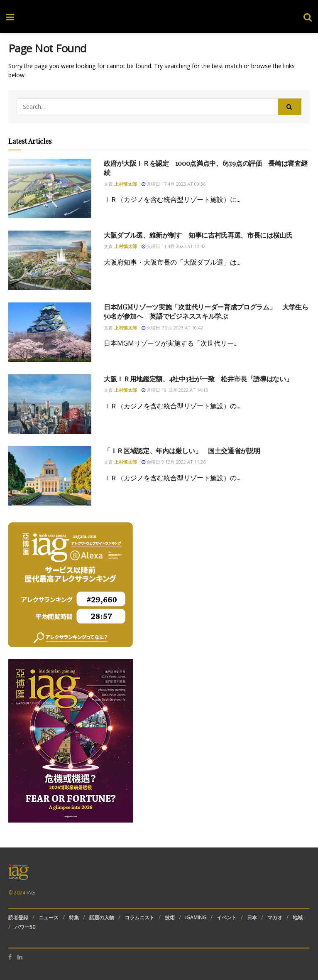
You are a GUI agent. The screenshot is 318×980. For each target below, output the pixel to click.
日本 (252, 917)
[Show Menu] (10, 17)
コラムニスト (139, 917)
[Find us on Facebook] (10, 957)
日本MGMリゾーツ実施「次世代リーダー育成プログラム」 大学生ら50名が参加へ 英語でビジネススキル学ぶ (206, 311)
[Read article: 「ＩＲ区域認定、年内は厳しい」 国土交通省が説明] (50, 476)
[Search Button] (308, 17)
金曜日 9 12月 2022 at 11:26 (174, 462)
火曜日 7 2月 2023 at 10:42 (172, 328)
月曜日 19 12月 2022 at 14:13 (175, 390)
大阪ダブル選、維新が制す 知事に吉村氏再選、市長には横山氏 (198, 235)
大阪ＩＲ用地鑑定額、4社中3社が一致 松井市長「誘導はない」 (198, 379)
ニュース (49, 917)
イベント (227, 917)
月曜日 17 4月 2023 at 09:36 (174, 184)
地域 (298, 917)
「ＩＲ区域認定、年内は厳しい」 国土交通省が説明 (182, 451)
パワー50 (25, 927)
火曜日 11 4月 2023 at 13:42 (174, 246)
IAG (31, 893)
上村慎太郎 (126, 184)
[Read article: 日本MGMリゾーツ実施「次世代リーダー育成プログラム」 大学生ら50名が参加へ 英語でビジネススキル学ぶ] (50, 332)
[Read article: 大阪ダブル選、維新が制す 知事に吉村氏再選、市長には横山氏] (50, 260)
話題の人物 (102, 917)
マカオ (275, 917)
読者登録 (18, 917)
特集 (74, 917)
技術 (170, 917)
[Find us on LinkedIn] (20, 957)
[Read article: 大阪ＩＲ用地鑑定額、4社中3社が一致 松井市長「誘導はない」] (50, 404)
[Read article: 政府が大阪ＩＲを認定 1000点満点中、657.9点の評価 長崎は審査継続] (50, 188)
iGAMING (196, 917)
